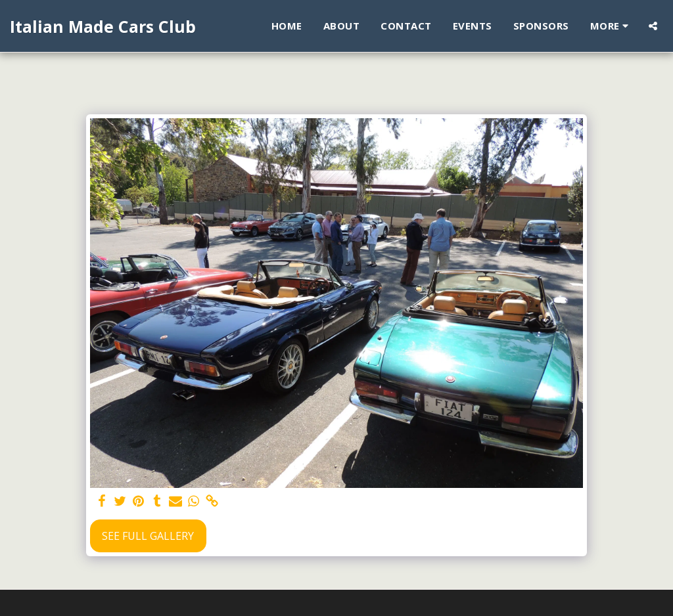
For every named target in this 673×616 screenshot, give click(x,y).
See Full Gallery (148, 536)
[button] (653, 26)
